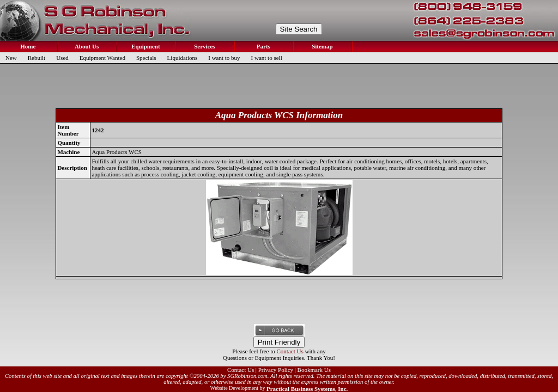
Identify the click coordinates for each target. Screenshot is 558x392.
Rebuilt (37, 58)
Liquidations (183, 58)
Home (28, 46)
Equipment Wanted (102, 58)
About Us (86, 46)
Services (204, 46)
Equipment (145, 46)
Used (62, 58)
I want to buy (224, 58)
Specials (146, 58)
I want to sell (267, 58)
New (11, 58)
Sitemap (321, 46)
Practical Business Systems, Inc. (307, 389)
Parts (263, 46)
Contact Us (290, 351)
